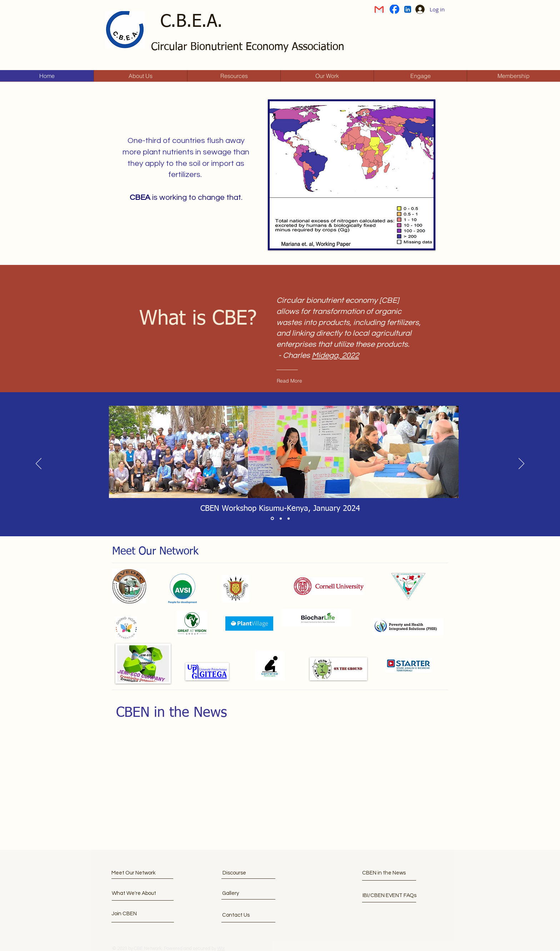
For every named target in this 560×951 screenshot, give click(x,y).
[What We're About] (139, 893)
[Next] (521, 464)
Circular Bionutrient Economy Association (248, 47)
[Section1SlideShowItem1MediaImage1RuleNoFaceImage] (272, 519)
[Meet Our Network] (138, 873)
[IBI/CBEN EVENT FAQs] (389, 895)
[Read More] (317, 381)
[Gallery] (249, 893)
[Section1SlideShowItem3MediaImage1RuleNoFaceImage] (289, 518)
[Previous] (39, 464)
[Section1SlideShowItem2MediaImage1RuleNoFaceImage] (281, 518)
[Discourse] (254, 873)
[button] (138, 914)
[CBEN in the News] (393, 873)
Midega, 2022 (335, 356)
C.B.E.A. (191, 22)
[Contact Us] (249, 915)
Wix (221, 948)
